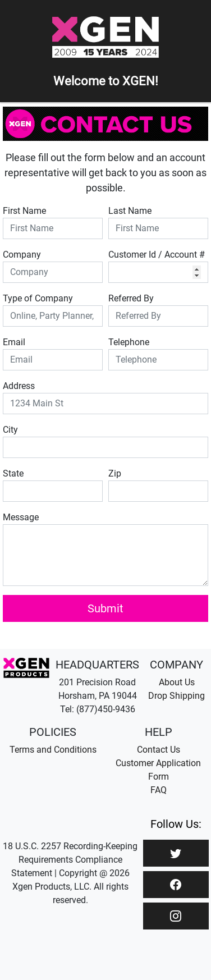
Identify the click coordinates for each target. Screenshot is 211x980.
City (10, 430)
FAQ (159, 790)
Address (19, 386)
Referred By (131, 298)
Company (22, 255)
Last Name (130, 211)
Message (21, 517)
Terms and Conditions (53, 750)
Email (14, 342)
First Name (24, 211)
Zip (115, 473)
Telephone (129, 342)
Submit (105, 608)
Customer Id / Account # (157, 255)
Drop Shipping (176, 696)
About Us (177, 682)
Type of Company (38, 298)
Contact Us (159, 750)
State (13, 473)
